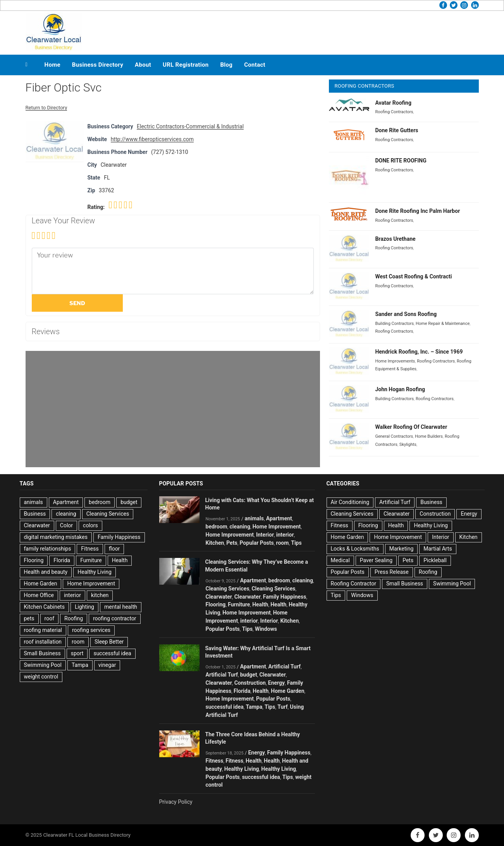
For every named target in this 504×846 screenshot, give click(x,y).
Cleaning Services (108, 514)
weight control (41, 677)
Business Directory (98, 65)
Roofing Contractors (394, 112)
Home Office (39, 595)
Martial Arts (438, 549)
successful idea (112, 653)
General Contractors (394, 436)
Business (35, 514)
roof (49, 618)
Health (120, 560)
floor (114, 549)
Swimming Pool (43, 665)
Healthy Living (95, 572)
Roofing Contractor (353, 584)
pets (29, 618)
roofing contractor (115, 618)
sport (77, 653)
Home (52, 65)
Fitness (90, 549)
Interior (265, 535)
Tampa (80, 665)
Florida (62, 560)
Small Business (42, 653)
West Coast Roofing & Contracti (413, 276)
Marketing (402, 549)
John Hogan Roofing (400, 389)
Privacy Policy (176, 802)
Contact (255, 65)
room (78, 642)
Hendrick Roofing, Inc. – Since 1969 (419, 352)
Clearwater (37, 525)
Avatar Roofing (393, 103)
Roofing (74, 618)
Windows (266, 629)
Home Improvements (395, 361)
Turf (282, 707)
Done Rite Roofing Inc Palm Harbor (417, 211)
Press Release (392, 572)
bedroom (100, 502)
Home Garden (41, 584)
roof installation (43, 642)
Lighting (84, 607)
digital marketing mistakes (56, 537)
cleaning (66, 514)
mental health (121, 607)
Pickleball (435, 560)
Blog (226, 65)
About (143, 65)
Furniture (91, 560)
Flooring (34, 560)
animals (34, 502)
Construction (250, 683)
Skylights (408, 445)
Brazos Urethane (395, 239)
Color (66, 525)
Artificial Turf (285, 666)
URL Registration (186, 65)
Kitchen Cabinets (44, 607)
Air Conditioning (350, 502)
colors (90, 525)
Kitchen (215, 543)
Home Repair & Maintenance (443, 324)
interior (72, 595)
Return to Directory (46, 108)
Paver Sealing (376, 560)
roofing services (91, 630)
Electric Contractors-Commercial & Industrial (190, 126)
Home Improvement (91, 584)
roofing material (43, 630)
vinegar (107, 665)
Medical (340, 560)
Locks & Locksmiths (355, 549)
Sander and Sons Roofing (406, 314)
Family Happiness (119, 537)
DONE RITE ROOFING (401, 161)
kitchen (100, 595)
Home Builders (429, 436)
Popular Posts (256, 543)
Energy (276, 683)
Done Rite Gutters (396, 130)
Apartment (66, 502)
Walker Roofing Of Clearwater (411, 427)
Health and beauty (46, 572)
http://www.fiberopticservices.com (152, 139)
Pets (232, 543)
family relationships (48, 549)
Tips (296, 543)
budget (129, 502)
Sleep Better (109, 642)
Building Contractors (394, 324)
